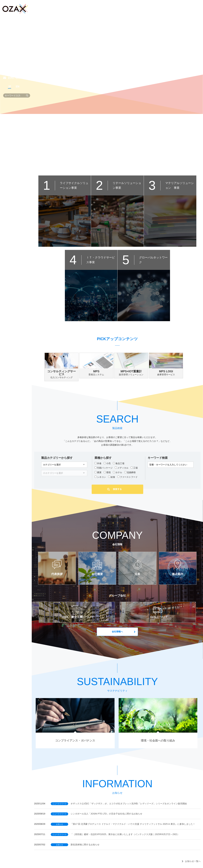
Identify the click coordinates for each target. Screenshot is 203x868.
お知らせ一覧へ (193, 861)
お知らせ (13, 69)
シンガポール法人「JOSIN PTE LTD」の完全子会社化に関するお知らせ (97, 814)
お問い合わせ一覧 (18, 78)
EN (18, 87)
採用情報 (13, 60)
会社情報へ (117, 632)
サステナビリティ (18, 51)
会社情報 (13, 42)
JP (10, 87)
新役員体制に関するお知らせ (75, 845)
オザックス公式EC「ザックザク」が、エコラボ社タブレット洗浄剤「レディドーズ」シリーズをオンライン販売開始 (119, 804)
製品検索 (13, 33)
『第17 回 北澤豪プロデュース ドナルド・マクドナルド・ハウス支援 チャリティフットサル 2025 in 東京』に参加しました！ (123, 824)
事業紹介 (13, 24)
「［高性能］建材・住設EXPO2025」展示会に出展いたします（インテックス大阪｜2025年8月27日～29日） (115, 834)
